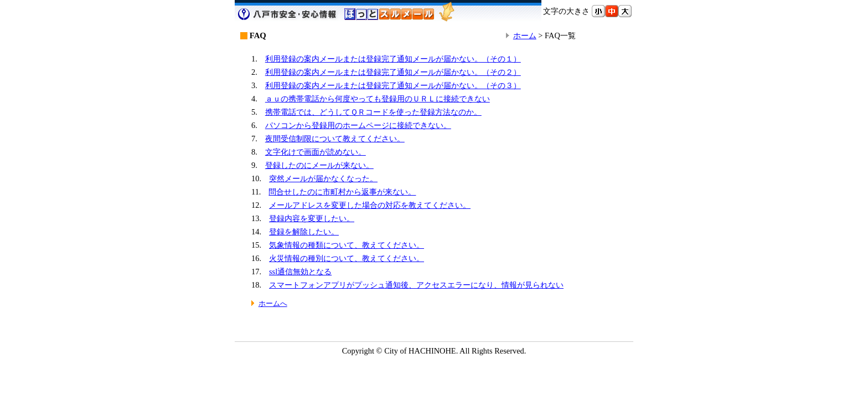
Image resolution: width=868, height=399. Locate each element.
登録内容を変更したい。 (312, 218)
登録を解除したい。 (304, 232)
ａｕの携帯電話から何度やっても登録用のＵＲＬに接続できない (378, 99)
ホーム (525, 35)
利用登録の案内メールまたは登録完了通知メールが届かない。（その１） (393, 59)
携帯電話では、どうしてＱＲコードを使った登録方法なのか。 (373, 112)
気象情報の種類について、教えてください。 (347, 245)
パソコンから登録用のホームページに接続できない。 (358, 125)
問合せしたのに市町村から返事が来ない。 (342, 192)
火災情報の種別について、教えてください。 (347, 258)
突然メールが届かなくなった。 (323, 178)
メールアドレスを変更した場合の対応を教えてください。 (370, 205)
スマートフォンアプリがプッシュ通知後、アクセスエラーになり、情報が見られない (416, 285)
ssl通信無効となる (300, 272)
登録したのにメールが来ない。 (319, 165)
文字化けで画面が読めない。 (316, 152)
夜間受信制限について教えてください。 (335, 139)
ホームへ (273, 303)
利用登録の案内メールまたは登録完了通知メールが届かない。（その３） (393, 85)
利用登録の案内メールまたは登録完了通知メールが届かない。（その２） (393, 72)
